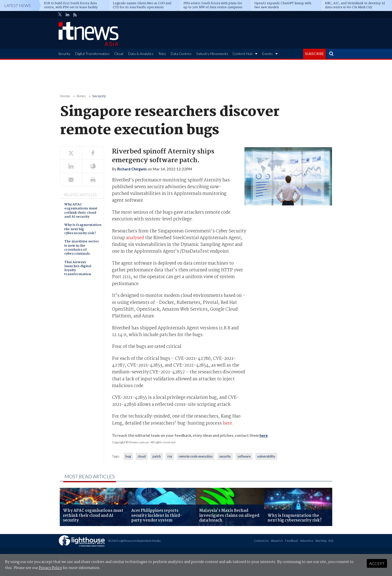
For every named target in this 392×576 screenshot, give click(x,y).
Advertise (307, 541)
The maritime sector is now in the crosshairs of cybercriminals (82, 248)
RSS (331, 541)
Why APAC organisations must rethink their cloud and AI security (81, 211)
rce (170, 456)
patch (157, 456)
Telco (162, 54)
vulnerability (266, 456)
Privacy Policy (50, 568)
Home (65, 96)
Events (267, 54)
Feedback (291, 541)
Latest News (17, 5)
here (227, 423)
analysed (135, 238)
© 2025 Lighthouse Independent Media (134, 541)
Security (64, 54)
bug (128, 456)
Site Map (321, 541)
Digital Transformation (92, 54)
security (225, 456)
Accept (377, 563)
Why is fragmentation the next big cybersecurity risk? (83, 229)
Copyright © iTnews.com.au (130, 442)
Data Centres (181, 54)
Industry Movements (212, 54)
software (244, 456)
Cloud (119, 54)
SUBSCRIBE (314, 54)
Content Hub (242, 54)
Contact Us (261, 541)
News (81, 96)
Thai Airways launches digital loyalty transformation (78, 269)
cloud (142, 456)
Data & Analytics (141, 54)
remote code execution (196, 456)
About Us (277, 541)
